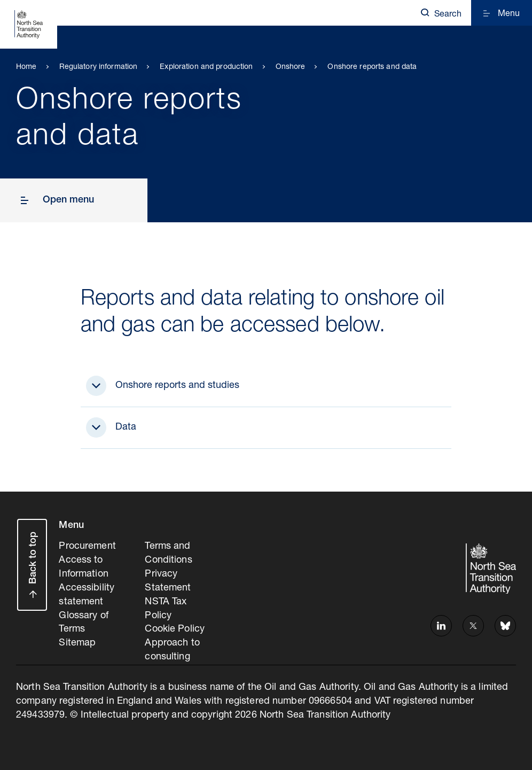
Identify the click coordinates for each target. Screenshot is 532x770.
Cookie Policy (175, 629)
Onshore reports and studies (177, 386)
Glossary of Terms (83, 623)
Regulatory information (99, 67)
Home (26, 67)
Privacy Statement (168, 581)
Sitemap (77, 643)
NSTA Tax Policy (166, 609)
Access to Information (83, 567)
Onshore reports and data (372, 67)
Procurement (87, 547)
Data (126, 427)
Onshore (291, 67)
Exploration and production (206, 67)
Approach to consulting (172, 650)
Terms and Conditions (168, 554)
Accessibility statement (87, 595)
